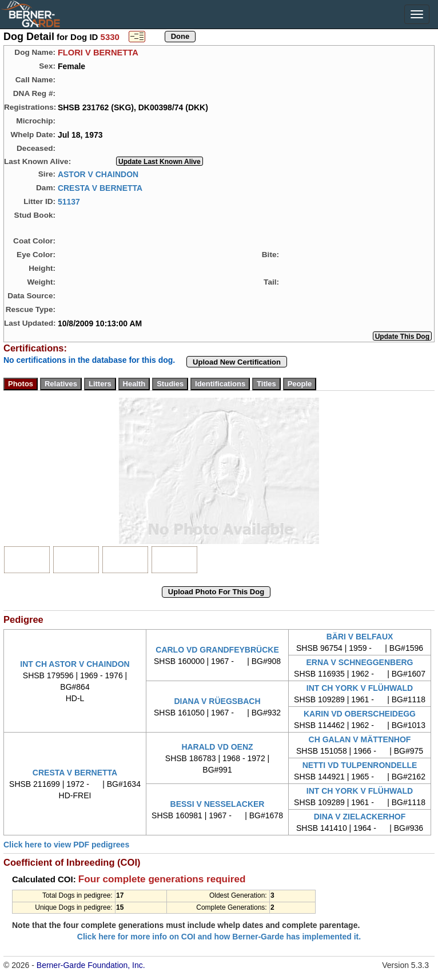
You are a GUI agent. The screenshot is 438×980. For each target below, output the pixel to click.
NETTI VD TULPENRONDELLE (360, 765)
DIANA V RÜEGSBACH (217, 701)
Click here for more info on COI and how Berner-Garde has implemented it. (219, 937)
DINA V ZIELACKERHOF (360, 817)
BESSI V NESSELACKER (218, 804)
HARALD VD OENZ (217, 747)
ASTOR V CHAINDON (98, 174)
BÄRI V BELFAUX (360, 637)
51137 (69, 201)
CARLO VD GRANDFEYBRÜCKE (217, 650)
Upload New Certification (237, 362)
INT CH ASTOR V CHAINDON (75, 664)
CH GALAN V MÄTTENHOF (360, 739)
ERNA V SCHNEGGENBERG (360, 662)
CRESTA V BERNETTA (100, 187)
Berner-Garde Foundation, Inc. (91, 965)
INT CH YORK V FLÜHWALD (360, 688)
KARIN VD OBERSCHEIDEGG (360, 714)
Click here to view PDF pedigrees (66, 845)
